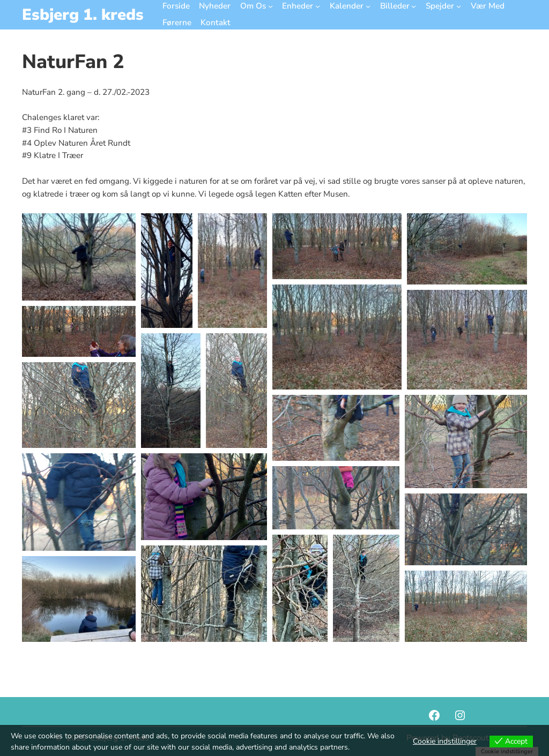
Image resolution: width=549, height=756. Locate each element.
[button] (79, 257)
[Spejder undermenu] (459, 6)
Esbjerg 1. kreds (83, 14)
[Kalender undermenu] (368, 6)
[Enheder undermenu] (318, 6)
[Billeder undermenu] (414, 6)
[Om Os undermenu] (270, 6)
